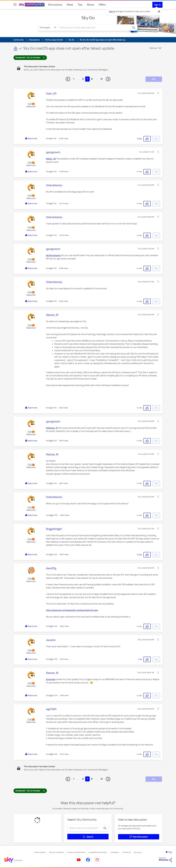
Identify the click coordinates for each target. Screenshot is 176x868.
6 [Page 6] (83, 79)
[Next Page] (108, 79)
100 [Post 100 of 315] (51, 515)
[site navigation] (15, 5)
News (70, 5)
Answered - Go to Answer (30, 57)
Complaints (115, 852)
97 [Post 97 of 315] (51, 408)
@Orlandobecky (53, 255)
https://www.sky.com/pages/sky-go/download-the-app (72, 610)
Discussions (55, 5)
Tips (80, 5)
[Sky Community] (32, 5)
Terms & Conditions (56, 852)
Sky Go (88, 18)
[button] (158, 93)
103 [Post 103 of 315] (51, 659)
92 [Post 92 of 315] (51, 172)
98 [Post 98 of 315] (51, 441)
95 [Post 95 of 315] (51, 268)
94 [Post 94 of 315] (51, 235)
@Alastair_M (52, 428)
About (91, 5)
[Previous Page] (68, 79)
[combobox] (94, 28)
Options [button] (153, 48)
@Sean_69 (51, 159)
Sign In (157, 5)
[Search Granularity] (48, 28)
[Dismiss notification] (159, 12)
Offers (102, 5)
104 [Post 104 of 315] (51, 695)
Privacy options (40, 852)
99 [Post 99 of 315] (51, 483)
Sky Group (138, 852)
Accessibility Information (98, 852)
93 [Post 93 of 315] (51, 203)
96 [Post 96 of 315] (51, 301)
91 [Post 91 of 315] (51, 139)
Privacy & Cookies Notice (76, 852)
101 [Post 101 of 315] (51, 555)
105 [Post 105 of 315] (51, 754)
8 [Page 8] (92, 79)
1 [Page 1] (74, 79)
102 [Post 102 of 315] (51, 626)
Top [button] (170, 852)
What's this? (31, 107)
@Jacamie (51, 679)
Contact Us (126, 852)
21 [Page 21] (102, 79)
